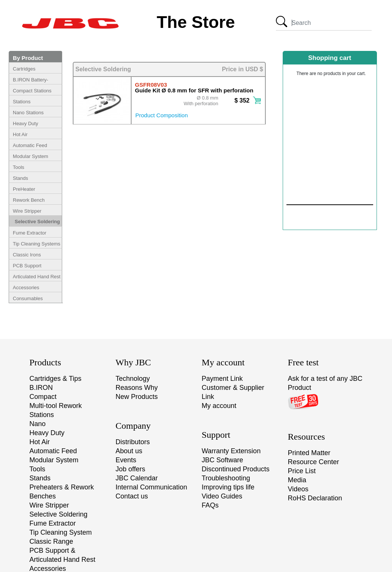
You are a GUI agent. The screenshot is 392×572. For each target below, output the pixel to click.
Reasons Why (137, 388)
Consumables (28, 298)
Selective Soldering (37, 222)
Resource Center (314, 462)
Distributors (133, 442)
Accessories (26, 288)
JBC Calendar (137, 478)
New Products (137, 397)
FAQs (210, 505)
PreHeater (24, 189)
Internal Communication (152, 487)
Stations (22, 102)
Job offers (131, 469)
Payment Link (222, 379)
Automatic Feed (30, 145)
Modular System (31, 156)
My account (219, 406)
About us (129, 451)
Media (297, 480)
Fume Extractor (30, 233)
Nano (38, 424)
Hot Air (20, 134)
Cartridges (24, 69)
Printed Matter (309, 453)
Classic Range (51, 541)
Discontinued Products (236, 469)
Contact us (132, 496)
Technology (133, 379)
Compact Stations (32, 91)
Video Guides (222, 496)
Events (126, 460)
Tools (18, 167)
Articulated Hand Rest (37, 277)
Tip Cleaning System (60, 532)
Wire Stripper (27, 211)
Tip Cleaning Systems (37, 244)
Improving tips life (228, 487)
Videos (298, 489)
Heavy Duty (25, 123)
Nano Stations (28, 113)
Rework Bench (29, 200)
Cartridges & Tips (55, 379)
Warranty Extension (231, 451)
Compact (43, 397)
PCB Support (27, 266)
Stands (20, 178)
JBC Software (222, 460)
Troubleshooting (226, 478)
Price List (302, 471)
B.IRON (41, 388)
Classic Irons (27, 255)
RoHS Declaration (315, 498)
